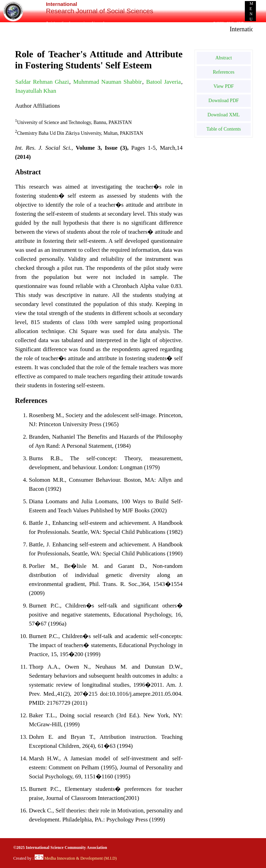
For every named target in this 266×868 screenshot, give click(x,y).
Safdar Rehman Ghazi (42, 82)
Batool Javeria (164, 82)
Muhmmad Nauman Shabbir (108, 82)
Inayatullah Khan (36, 91)
